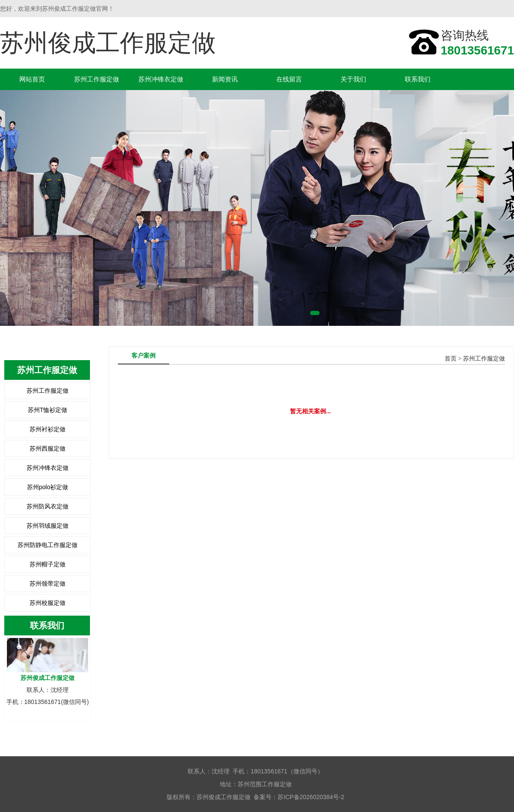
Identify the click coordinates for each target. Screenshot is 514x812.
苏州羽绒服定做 (48, 526)
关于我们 (353, 79)
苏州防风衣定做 (48, 506)
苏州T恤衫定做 (48, 410)
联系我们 (418, 79)
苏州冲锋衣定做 (161, 79)
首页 (451, 359)
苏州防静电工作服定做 (48, 545)
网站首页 (32, 79)
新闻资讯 (225, 79)
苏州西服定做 (48, 448)
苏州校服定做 (48, 603)
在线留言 (289, 79)
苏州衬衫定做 (48, 429)
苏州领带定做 (48, 583)
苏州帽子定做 (48, 564)
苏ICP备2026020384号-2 (311, 797)
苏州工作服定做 (97, 79)
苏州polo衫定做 (48, 487)
